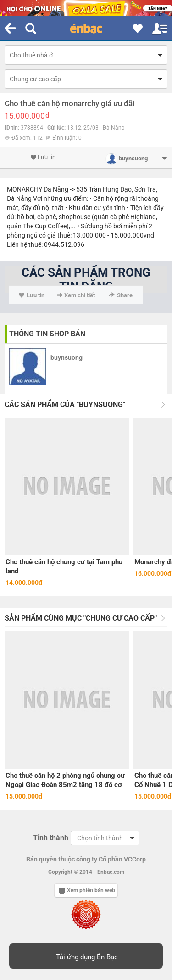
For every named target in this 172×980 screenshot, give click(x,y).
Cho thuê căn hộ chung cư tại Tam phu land (64, 566)
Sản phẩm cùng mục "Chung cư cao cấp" (81, 618)
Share (121, 295)
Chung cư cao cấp (35, 79)
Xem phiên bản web (87, 890)
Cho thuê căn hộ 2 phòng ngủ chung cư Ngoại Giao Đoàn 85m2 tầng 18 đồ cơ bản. (65, 780)
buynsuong (67, 357)
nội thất (53, 208)
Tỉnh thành (51, 838)
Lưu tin (43, 157)
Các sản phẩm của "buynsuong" (65, 405)
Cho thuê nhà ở (31, 55)
